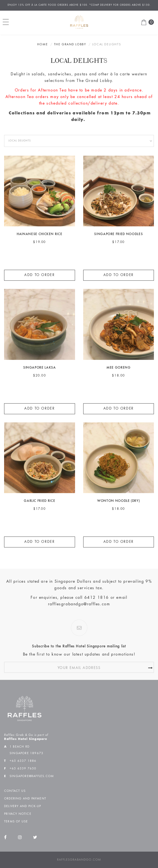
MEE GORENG (119, 368)
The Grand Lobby (70, 45)
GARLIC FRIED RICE (39, 501)
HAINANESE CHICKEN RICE (39, 234)
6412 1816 (97, 598)
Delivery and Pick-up (23, 806)
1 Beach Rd (20, 747)
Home (42, 45)
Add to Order (39, 275)
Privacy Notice (18, 814)
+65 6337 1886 (23, 761)
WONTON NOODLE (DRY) (118, 501)
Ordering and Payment (25, 799)
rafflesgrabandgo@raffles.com (79, 604)
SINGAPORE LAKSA (40, 368)
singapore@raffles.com (32, 776)
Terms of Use (16, 822)
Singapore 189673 (26, 753)
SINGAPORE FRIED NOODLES (118, 234)
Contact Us (15, 791)
